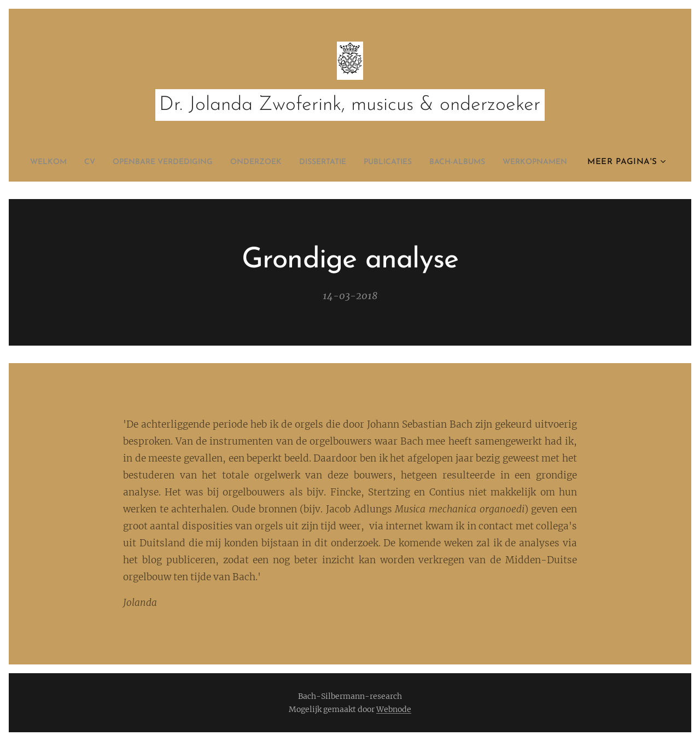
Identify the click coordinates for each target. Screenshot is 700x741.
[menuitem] (68, 162)
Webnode (394, 709)
